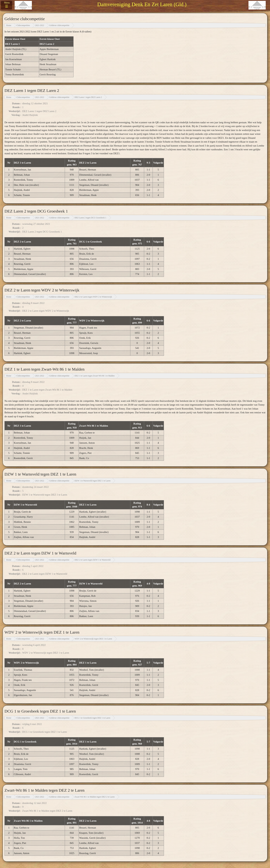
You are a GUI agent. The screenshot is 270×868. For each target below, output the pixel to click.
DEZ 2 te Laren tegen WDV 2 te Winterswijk (93, 297)
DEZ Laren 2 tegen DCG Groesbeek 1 (90, 218)
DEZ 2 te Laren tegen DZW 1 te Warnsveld (93, 560)
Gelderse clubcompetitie (59, 25)
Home (9, 25)
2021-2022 (40, 25)
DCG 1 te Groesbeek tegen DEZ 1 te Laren (92, 718)
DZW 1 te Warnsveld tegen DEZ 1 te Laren (93, 481)
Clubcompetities (23, 25)
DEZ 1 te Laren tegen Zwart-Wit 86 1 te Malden (95, 376)
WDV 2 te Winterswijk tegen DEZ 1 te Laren (93, 639)
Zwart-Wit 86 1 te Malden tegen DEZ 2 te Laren (95, 797)
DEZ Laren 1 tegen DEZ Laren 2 (88, 97)
